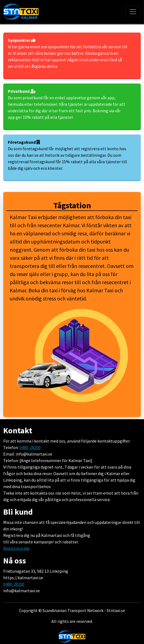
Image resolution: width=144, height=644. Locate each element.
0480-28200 (30, 447)
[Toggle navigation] (133, 12)
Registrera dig (16, 548)
